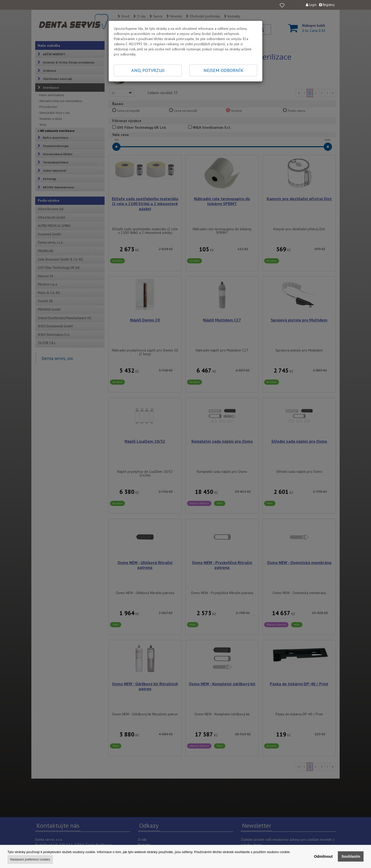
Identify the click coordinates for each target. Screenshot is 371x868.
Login (311, 5)
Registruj (327, 5)
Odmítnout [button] (323, 856)
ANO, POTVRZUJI (148, 70)
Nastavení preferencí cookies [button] (30, 860)
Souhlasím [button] (351, 856)
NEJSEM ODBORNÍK (223, 70)
